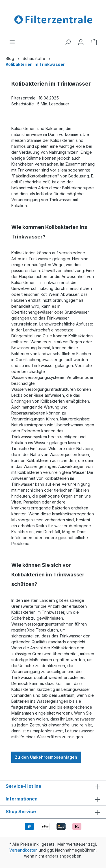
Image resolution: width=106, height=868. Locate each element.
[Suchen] (68, 42)
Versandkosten (23, 850)
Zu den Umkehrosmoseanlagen (46, 757)
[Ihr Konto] (81, 42)
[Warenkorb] (94, 42)
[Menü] (12, 42)
